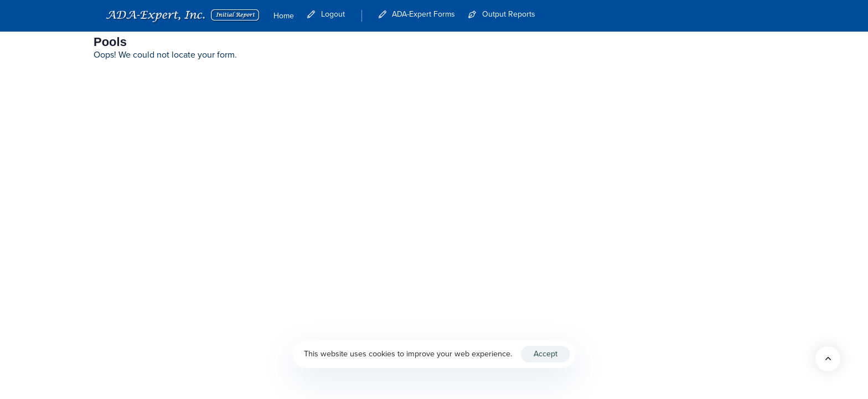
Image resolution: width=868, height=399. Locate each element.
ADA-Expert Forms (417, 14)
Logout (326, 14)
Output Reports (502, 14)
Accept (546, 354)
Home (284, 16)
